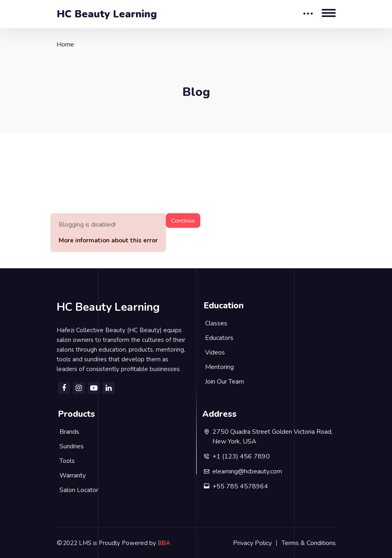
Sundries (72, 446)
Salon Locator (79, 490)
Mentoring (219, 367)
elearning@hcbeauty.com (247, 471)
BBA (164, 543)
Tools (67, 461)
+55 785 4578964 (240, 486)
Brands (69, 432)
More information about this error (108, 240)
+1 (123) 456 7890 (241, 456)
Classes (216, 323)
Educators (219, 338)
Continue (183, 221)
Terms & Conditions (309, 543)
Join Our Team (225, 382)
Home (65, 45)
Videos (215, 352)
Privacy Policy (252, 543)
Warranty (73, 475)
